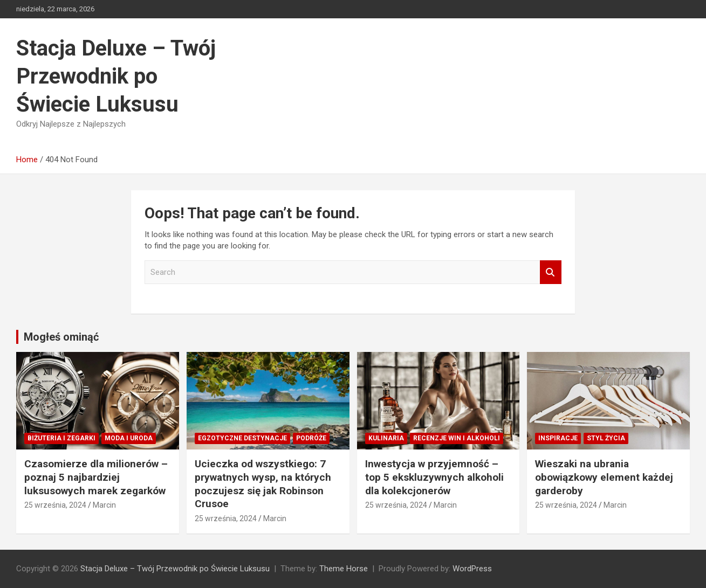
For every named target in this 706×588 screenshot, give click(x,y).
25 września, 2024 (55, 505)
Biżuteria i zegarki (61, 438)
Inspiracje (558, 438)
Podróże (311, 438)
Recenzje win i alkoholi (457, 438)
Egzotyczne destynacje (242, 438)
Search (551, 272)
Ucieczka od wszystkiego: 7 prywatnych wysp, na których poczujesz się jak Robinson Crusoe (263, 484)
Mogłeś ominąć (61, 337)
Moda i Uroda (129, 438)
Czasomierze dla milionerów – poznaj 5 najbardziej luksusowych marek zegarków (96, 477)
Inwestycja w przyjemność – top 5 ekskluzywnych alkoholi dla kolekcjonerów (434, 477)
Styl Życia (606, 438)
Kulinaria (386, 438)
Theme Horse (344, 569)
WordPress (472, 569)
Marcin (104, 505)
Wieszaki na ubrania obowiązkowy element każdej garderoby (604, 477)
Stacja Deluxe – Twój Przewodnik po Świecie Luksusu (116, 76)
